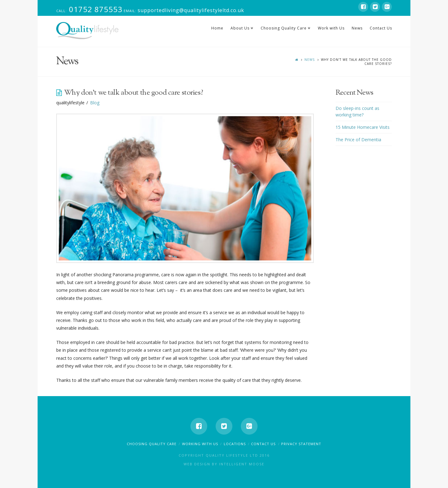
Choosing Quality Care (152, 444)
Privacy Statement (301, 444)
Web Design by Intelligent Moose (224, 464)
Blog (95, 103)
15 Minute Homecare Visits (363, 127)
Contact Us (263, 444)
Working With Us (200, 444)
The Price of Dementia (358, 140)
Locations (235, 444)
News (310, 60)
